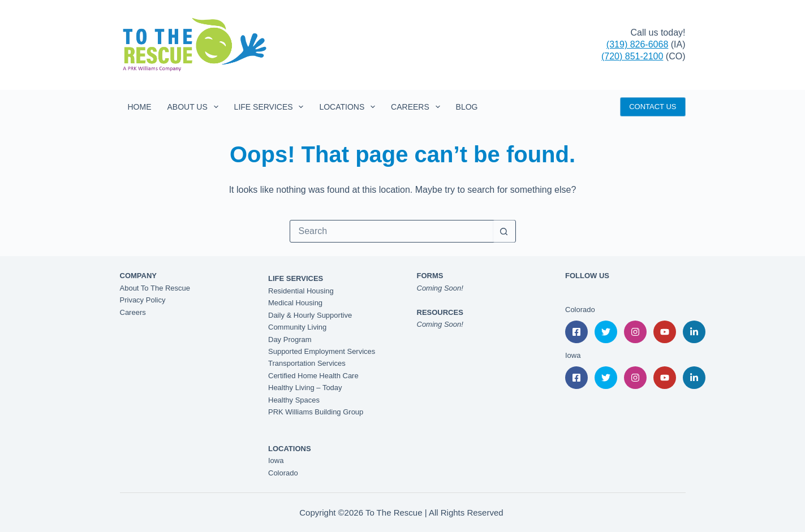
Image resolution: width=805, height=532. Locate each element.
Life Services (271, 107)
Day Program (290, 339)
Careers (417, 107)
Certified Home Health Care (313, 376)
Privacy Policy (143, 300)
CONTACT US (653, 107)
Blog (467, 107)
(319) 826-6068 (637, 44)
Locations (349, 107)
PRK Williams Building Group (316, 412)
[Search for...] (391, 231)
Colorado (283, 473)
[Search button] (504, 231)
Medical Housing (295, 303)
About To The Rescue (155, 288)
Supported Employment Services (322, 351)
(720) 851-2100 (632, 56)
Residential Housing (301, 291)
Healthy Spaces (294, 400)
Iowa (276, 460)
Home (140, 107)
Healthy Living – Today (305, 388)
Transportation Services (307, 363)
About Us (195, 107)
